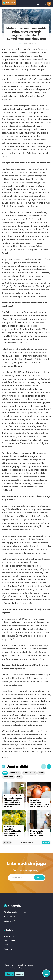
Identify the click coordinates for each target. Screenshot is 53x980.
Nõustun (9, 974)
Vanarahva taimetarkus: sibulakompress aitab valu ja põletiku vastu (39, 803)
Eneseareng (15, 773)
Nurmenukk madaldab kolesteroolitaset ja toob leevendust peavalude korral (13, 831)
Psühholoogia (29, 773)
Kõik (5, 773)
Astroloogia (8, 777)
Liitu (39, 878)
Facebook (9, 916)
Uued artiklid (17, 766)
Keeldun (19, 974)
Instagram (10, 921)
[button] (44, 767)
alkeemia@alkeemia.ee (15, 912)
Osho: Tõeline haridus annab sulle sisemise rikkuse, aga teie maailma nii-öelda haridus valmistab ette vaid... (13, 801)
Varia (20, 43)
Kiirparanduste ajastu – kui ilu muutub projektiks (38, 833)
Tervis (41, 773)
